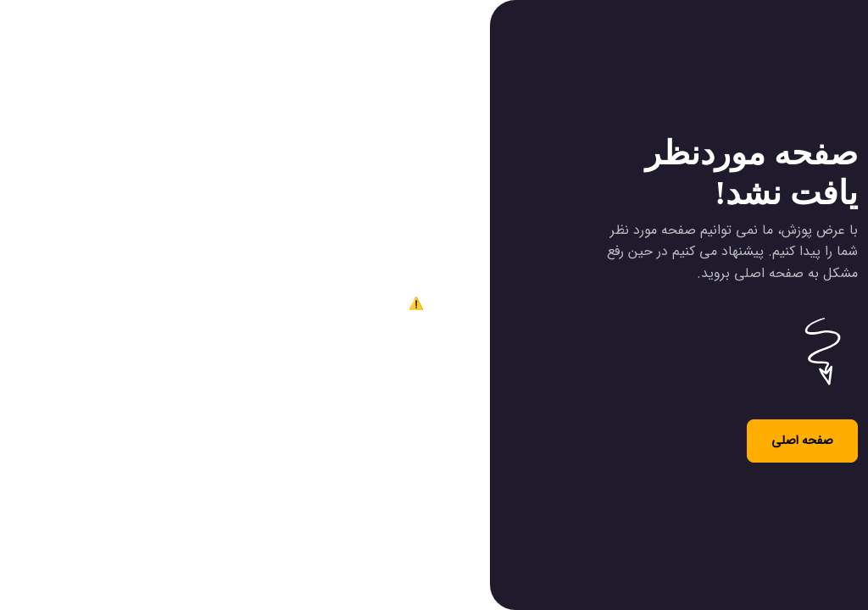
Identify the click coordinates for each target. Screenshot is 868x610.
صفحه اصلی (802, 441)
